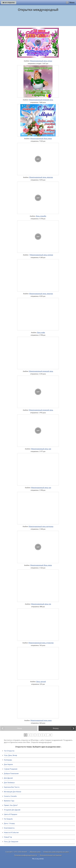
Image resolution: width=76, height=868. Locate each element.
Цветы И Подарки (11, 814)
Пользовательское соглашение (51, 855)
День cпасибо (41, 216)
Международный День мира (41, 139)
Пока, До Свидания (11, 842)
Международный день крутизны (41, 526)
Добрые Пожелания (11, 774)
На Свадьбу (8, 819)
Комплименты (9, 828)
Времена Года (9, 801)
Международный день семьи (41, 61)
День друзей (41, 682)
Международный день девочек (41, 177)
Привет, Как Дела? (11, 805)
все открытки (9, 2)
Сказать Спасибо (10, 796)
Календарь (8, 760)
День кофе (41, 332)
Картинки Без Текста (12, 787)
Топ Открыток (9, 751)
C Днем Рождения (11, 769)
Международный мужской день (41, 100)
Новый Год (8, 837)
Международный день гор (41, 604)
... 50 (49, 735)
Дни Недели (8, 764)
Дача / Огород (9, 823)
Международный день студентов (41, 643)
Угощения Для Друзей (12, 810)
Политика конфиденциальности (26, 855)
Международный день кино (41, 720)
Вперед (56, 728)
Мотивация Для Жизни (13, 792)
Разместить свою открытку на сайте (56, 852)
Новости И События (11, 833)
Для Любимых (9, 783)
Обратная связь (35, 852)
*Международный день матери (41, 255)
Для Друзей (8, 778)
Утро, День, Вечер (10, 755)
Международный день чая (41, 449)
